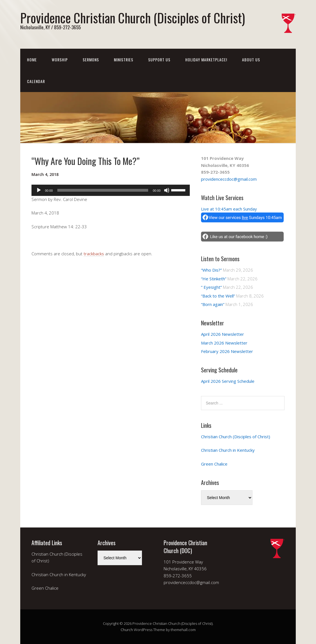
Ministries (124, 60)
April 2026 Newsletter (223, 334)
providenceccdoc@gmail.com (229, 179)
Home (32, 60)
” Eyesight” (211, 287)
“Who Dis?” (211, 270)
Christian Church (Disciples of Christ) (236, 437)
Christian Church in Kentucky (228, 450)
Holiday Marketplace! (206, 60)
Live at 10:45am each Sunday (229, 209)
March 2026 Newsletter (224, 343)
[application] (111, 190)
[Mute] (167, 190)
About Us (251, 60)
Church (127, 630)
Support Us (159, 60)
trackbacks (94, 254)
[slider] (103, 190)
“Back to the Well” (218, 296)
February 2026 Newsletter (227, 351)
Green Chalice (214, 464)
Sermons (91, 60)
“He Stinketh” (214, 279)
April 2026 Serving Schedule (228, 381)
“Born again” (213, 304)
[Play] (39, 190)
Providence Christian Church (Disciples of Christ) (133, 18)
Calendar (36, 81)
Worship (60, 60)
